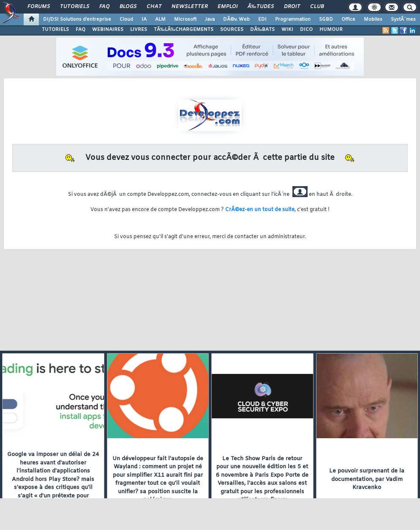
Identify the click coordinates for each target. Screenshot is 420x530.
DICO (306, 30)
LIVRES (139, 30)
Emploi (228, 7)
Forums (39, 7)
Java (210, 19)
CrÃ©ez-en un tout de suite (260, 210)
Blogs (128, 7)
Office (348, 19)
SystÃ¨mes (403, 19)
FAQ (104, 7)
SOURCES (232, 30)
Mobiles (373, 19)
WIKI (287, 30)
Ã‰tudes (261, 7)
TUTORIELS (55, 30)
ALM (160, 19)
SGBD (326, 19)
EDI (262, 19)
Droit (292, 7)
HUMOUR (331, 30)
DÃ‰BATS (262, 30)
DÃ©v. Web (236, 19)
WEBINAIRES (108, 30)
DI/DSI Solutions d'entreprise (77, 19)
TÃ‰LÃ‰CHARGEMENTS (184, 30)
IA (144, 19)
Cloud (126, 19)
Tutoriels (75, 7)
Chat (154, 7)
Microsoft (185, 19)
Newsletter (190, 7)
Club (317, 7)
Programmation (293, 19)
